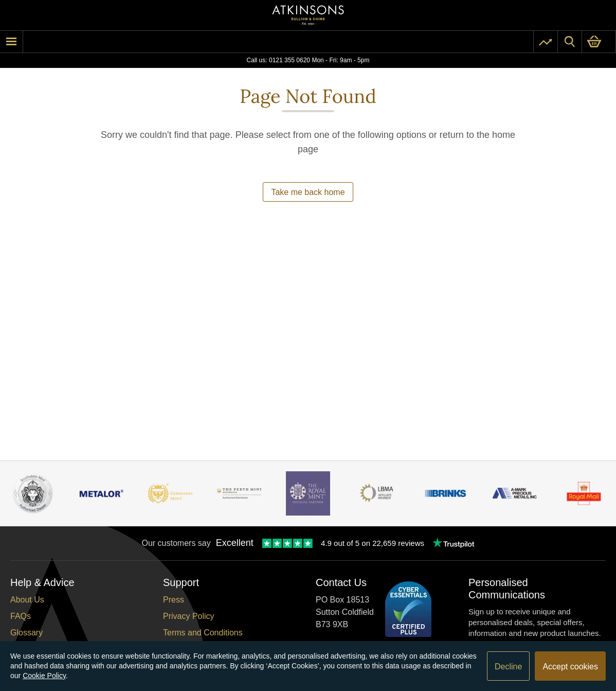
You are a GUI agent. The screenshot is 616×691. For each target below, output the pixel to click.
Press (174, 600)
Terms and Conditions (203, 633)
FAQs (21, 616)
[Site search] (570, 42)
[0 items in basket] (599, 42)
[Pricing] (546, 42)
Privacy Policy (189, 616)
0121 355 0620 (289, 60)
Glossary (26, 633)
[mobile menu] (11, 42)
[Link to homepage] (308, 15)
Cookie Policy (44, 676)
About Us (27, 600)
